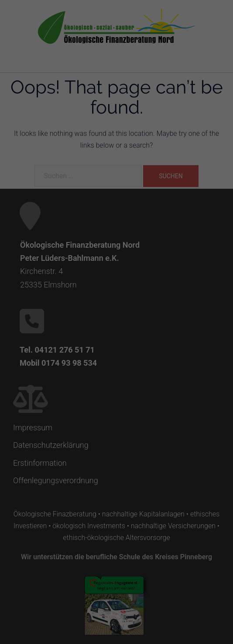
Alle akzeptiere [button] (116, 356)
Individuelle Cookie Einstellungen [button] (117, 408)
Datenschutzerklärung (93, 312)
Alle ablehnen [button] (117, 382)
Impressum (159, 427)
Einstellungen (41, 320)
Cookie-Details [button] (78, 427)
